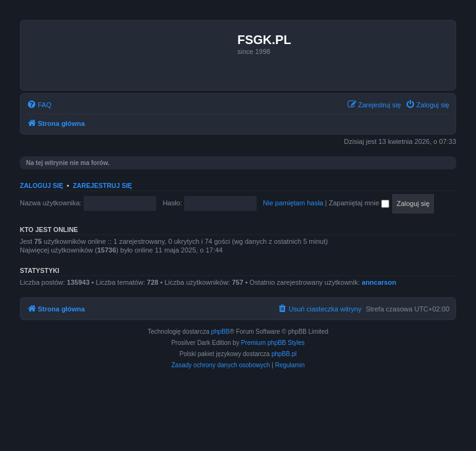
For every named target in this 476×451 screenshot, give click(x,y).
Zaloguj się (42, 185)
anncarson (379, 282)
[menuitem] (39, 105)
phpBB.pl (284, 354)
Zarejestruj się (102, 185)
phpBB (221, 332)
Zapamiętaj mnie (359, 203)
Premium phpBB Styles (273, 343)
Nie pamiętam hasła (293, 203)
